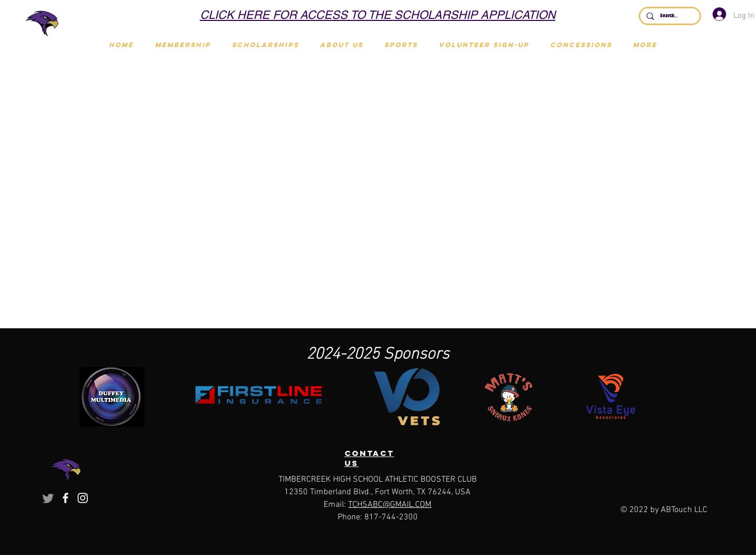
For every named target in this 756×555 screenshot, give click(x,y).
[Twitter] (48, 498)
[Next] (619, 16)
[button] (401, 45)
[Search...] (669, 16)
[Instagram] (83, 498)
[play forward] (678, 397)
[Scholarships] (371, 14)
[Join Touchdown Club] (385, 14)
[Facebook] (65, 498)
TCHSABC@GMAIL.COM (390, 505)
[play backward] (93, 397)
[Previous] (136, 16)
